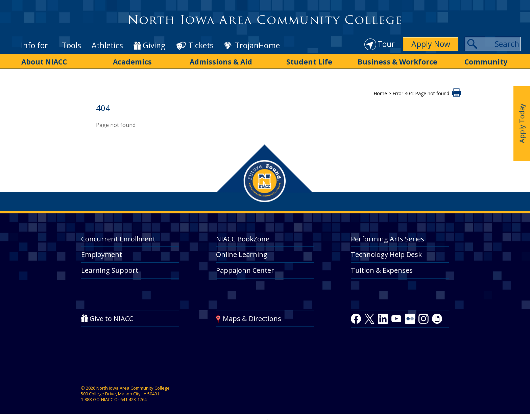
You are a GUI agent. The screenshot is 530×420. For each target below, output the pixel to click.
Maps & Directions (252, 319)
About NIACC (44, 62)
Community (486, 62)
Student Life (309, 62)
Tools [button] (71, 45)
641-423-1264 (134, 399)
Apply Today (522, 123)
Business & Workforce (397, 62)
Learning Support (110, 270)
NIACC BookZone (243, 239)
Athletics (107, 45)
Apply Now (431, 44)
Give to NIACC (111, 319)
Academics (132, 62)
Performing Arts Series (388, 239)
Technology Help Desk (386, 254)
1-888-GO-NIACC (97, 399)
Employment (102, 254)
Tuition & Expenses (382, 270)
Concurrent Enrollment (118, 239)
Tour (386, 44)
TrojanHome (257, 46)
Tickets (201, 45)
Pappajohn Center (245, 270)
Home (380, 93)
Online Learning (242, 254)
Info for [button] (34, 45)
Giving (154, 46)
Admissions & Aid (221, 62)
